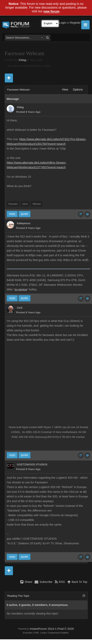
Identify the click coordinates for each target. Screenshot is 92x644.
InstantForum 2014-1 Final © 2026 (52, 629)
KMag (22, 60)
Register (75, 23)
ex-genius (21, 289)
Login (63, 23)
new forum (51, 12)
